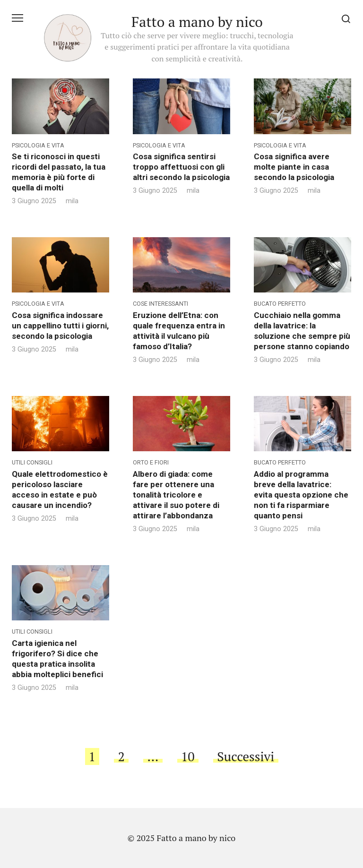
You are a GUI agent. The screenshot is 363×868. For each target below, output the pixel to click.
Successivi (246, 756)
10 (188, 756)
